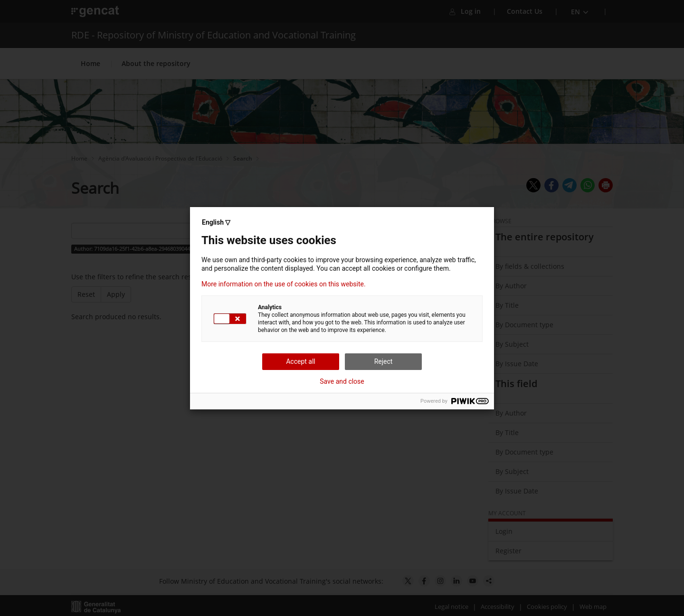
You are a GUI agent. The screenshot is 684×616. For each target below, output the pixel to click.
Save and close (342, 381)
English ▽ (216, 222)
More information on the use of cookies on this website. (284, 284)
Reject (384, 361)
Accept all (301, 361)
